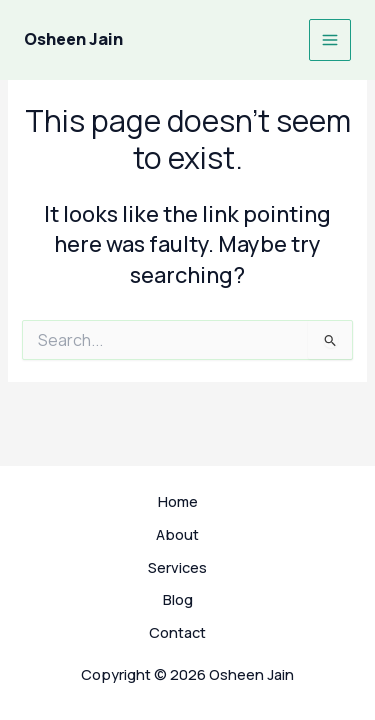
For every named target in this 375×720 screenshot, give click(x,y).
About (177, 534)
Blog (178, 599)
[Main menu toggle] (330, 40)
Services (177, 567)
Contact (177, 632)
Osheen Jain (73, 39)
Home (178, 501)
